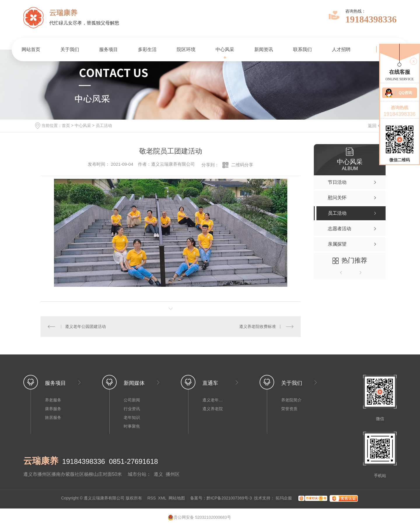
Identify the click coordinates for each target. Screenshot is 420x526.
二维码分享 (242, 165)
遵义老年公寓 (214, 400)
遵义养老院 (213, 409)
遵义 (158, 474)
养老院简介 (291, 400)
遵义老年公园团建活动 (85, 326)
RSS (152, 498)
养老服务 (53, 400)
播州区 (173, 474)
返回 (376, 126)
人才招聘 (341, 49)
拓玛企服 (284, 498)
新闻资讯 (264, 49)
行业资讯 (132, 409)
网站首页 (31, 49)
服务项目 (108, 49)
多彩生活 (147, 49)
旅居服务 (53, 417)
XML (162, 498)
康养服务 (53, 409)
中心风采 (225, 49)
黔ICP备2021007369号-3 (229, 498)
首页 (66, 125)
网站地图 (177, 498)
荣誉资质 (289, 409)
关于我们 (70, 49)
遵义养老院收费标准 (258, 326)
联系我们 (302, 49)
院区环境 (186, 49)
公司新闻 (132, 400)
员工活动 (104, 125)
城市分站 (137, 474)
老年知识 (132, 417)
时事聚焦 (132, 426)
